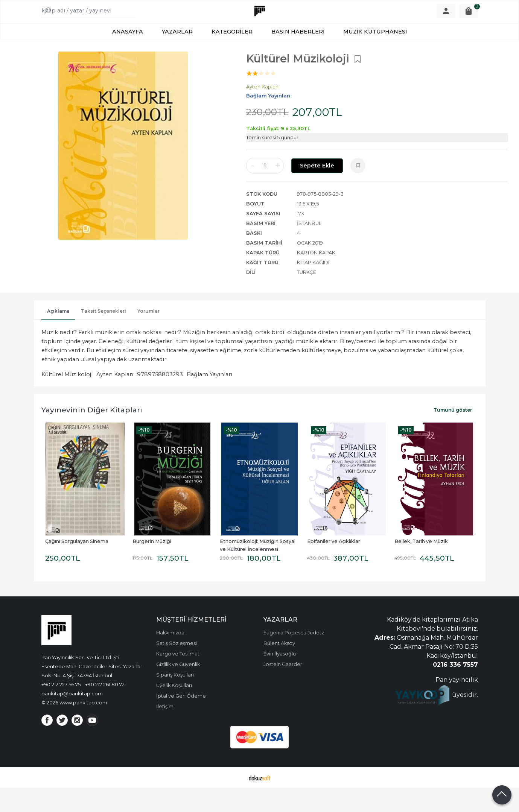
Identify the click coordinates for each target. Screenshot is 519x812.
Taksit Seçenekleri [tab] (103, 335)
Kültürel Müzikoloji (67, 399)
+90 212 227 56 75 (61, 709)
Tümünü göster (453, 434)
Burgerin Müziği (152, 566)
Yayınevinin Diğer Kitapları (92, 434)
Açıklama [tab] (58, 335)
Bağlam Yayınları (209, 399)
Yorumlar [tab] (148, 335)
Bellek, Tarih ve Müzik (421, 566)
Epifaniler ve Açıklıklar (334, 566)
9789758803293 (160, 399)
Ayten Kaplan (115, 399)
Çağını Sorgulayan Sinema (77, 566)
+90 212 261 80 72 (105, 709)
